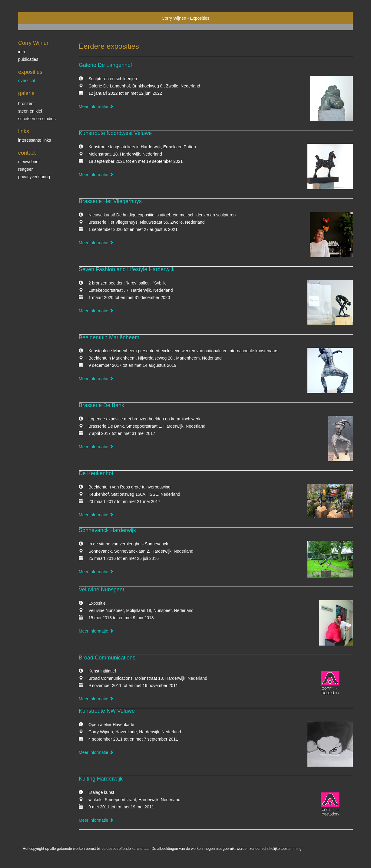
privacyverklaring (34, 177)
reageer (25, 169)
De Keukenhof (96, 473)
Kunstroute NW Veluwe (107, 711)
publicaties (28, 59)
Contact (27, 153)
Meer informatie (96, 107)
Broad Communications (107, 658)
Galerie (26, 93)
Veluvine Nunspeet (101, 590)
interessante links (35, 140)
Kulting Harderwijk (101, 779)
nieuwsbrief (29, 162)
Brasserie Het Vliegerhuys (110, 201)
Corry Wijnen (174, 18)
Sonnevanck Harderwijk (107, 530)
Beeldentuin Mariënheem (109, 337)
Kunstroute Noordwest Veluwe (115, 133)
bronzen (26, 104)
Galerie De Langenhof (105, 65)
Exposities (30, 72)
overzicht (27, 81)
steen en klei (30, 111)
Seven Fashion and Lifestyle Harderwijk (127, 269)
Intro (22, 52)
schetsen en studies (37, 119)
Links (24, 131)
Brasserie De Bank (101, 405)
